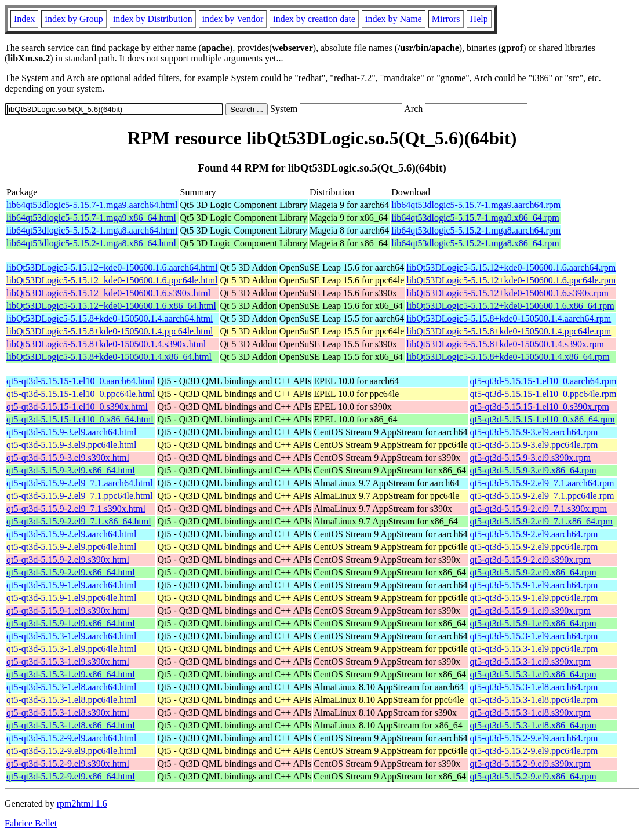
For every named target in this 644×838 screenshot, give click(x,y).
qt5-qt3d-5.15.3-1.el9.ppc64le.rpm (534, 649)
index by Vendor (233, 19)
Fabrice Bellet (31, 823)
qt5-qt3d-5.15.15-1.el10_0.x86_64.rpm (543, 419)
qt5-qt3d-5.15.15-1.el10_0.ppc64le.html (81, 394)
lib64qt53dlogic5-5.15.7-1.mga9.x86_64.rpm (475, 218)
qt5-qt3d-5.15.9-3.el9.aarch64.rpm (534, 432)
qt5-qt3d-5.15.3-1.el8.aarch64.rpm (534, 687)
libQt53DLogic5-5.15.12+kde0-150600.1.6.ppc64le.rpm (511, 280)
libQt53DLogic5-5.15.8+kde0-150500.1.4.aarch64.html (110, 318)
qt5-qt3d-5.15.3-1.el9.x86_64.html (71, 674)
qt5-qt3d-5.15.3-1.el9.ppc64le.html (71, 649)
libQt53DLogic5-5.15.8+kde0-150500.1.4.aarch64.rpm (509, 318)
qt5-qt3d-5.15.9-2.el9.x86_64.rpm (533, 572)
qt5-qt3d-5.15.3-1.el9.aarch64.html (71, 636)
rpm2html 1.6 (82, 804)
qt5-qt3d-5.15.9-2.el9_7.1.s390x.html (76, 509)
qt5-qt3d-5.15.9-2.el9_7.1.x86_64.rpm (541, 521)
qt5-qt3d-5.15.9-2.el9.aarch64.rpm (534, 534)
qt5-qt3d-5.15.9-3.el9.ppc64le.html (71, 445)
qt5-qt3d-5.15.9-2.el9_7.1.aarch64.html (79, 483)
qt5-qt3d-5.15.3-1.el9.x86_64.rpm (533, 674)
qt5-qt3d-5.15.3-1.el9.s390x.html (68, 662)
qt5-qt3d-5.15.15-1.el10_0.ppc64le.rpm (543, 394)
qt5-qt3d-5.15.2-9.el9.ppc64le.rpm (534, 751)
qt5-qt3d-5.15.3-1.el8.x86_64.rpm (533, 725)
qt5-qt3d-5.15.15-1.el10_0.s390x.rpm (540, 407)
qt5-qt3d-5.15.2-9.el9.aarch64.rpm (534, 738)
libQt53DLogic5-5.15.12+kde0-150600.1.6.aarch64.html (112, 267)
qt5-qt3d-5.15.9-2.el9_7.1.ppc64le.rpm (542, 496)
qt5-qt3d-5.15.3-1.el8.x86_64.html (71, 725)
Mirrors (446, 19)
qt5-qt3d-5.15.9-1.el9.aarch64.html (71, 585)
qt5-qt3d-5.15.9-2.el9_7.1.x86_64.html (79, 521)
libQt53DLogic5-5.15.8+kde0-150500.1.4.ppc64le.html (110, 331)
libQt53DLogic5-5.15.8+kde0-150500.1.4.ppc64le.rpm (509, 331)
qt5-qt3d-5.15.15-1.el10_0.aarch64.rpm (543, 381)
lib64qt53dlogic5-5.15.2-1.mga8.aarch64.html (92, 230)
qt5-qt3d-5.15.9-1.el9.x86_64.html (71, 623)
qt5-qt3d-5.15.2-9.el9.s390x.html (68, 764)
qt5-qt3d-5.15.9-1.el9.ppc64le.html (71, 598)
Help (479, 19)
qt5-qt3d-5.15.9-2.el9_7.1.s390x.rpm (539, 509)
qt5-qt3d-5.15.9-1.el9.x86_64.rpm (533, 623)
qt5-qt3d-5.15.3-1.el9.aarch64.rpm (534, 636)
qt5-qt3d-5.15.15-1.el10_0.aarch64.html (81, 381)
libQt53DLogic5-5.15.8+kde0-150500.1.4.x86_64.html (109, 357)
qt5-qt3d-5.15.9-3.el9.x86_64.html (71, 470)
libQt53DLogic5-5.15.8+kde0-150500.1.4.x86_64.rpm (508, 357)
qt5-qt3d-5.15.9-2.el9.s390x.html (68, 560)
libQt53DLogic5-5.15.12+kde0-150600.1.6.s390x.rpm (507, 293)
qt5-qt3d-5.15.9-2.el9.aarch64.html (71, 534)
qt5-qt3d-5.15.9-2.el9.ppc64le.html (71, 547)
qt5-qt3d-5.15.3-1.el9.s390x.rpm (530, 662)
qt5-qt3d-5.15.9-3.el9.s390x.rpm (530, 458)
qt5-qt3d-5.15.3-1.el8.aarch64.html (71, 687)
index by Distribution (153, 19)
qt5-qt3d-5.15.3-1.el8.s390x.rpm (530, 713)
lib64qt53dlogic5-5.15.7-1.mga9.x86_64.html (91, 218)
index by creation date (314, 19)
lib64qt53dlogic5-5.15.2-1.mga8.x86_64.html (91, 243)
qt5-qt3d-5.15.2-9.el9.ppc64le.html (71, 751)
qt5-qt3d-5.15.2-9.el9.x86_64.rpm (533, 776)
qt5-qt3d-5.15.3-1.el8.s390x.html (68, 713)
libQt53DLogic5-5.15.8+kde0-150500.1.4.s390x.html (106, 344)
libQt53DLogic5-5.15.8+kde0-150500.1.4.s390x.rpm (505, 344)
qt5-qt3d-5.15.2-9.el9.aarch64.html (71, 738)
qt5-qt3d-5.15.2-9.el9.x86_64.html (71, 776)
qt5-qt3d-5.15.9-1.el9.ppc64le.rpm (534, 598)
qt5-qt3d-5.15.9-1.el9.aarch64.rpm (534, 585)
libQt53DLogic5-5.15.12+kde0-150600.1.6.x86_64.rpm (510, 306)
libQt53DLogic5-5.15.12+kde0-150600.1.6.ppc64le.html (112, 280)
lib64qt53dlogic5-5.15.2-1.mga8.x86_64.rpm (475, 243)
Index (24, 19)
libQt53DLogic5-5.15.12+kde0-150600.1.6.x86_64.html (111, 306)
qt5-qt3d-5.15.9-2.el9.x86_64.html (71, 572)
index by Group (74, 19)
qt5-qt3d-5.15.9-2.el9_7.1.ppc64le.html (79, 496)
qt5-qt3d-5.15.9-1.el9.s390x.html (68, 611)
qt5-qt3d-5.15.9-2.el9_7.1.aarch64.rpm (542, 483)
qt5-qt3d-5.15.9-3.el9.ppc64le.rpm (534, 445)
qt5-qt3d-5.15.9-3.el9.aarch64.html (71, 432)
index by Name (394, 19)
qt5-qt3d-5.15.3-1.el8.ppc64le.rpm (534, 700)
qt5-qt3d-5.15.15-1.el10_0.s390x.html (77, 407)
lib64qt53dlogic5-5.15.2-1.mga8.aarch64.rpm (476, 230)
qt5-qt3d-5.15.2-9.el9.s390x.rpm (530, 764)
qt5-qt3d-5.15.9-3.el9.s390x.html (68, 458)
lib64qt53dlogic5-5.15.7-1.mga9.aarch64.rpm (476, 205)
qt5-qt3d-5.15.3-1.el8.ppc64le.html (71, 700)
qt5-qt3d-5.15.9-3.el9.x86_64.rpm (533, 470)
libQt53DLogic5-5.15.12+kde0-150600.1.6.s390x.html (108, 293)
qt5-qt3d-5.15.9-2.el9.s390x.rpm (530, 560)
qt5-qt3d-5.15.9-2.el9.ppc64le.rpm (534, 547)
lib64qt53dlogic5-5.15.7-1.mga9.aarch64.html (92, 205)
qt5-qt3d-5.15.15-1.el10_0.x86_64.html (80, 419)
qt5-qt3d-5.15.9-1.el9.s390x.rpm (530, 611)
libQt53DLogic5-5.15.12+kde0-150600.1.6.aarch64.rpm (511, 267)
